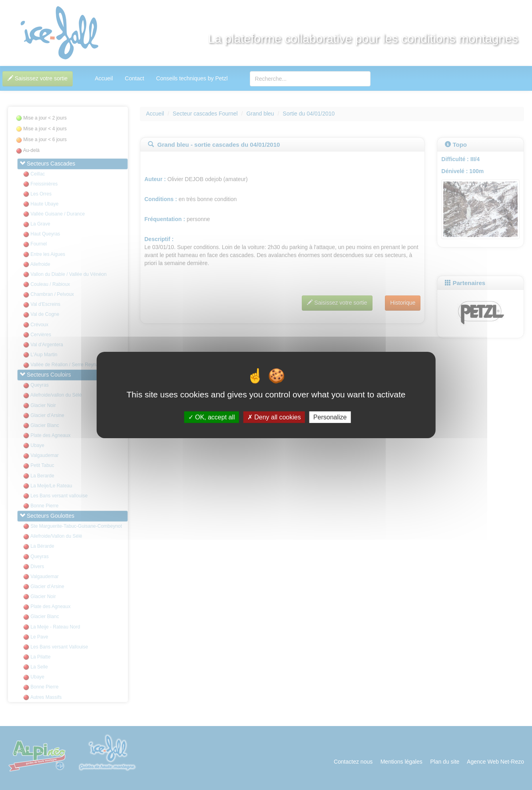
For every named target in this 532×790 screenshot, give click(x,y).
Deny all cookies (274, 417)
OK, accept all (212, 417)
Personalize (330, 417)
